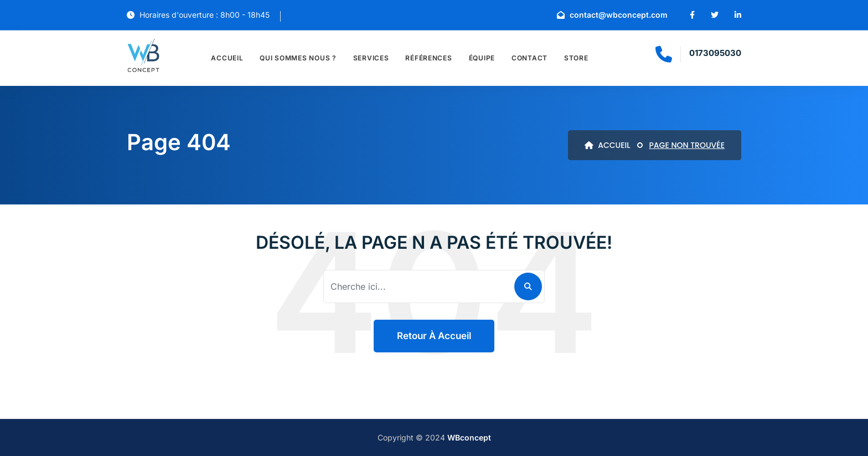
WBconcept (469, 437)
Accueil (227, 58)
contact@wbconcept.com (612, 15)
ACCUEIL (608, 145)
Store (576, 58)
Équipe (482, 58)
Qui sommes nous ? (298, 58)
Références (428, 58)
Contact (529, 58)
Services (371, 58)
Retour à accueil (434, 336)
